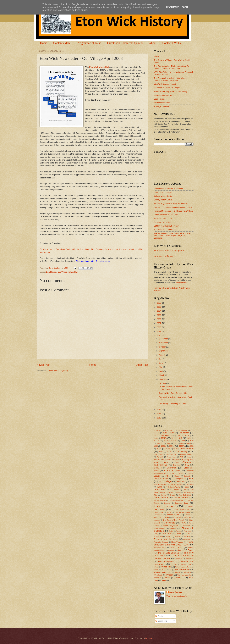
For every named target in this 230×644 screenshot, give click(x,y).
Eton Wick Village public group (169, 251)
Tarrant (191, 550)
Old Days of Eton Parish (174, 520)
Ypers (163, 580)
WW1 (168, 578)
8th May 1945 (172, 454)
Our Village (62, 272)
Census (166, 462)
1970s (159, 449)
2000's (161, 452)
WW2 (179, 578)
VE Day (174, 564)
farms (160, 487)
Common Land (172, 470)
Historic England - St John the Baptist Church (173, 207)
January (163, 383)
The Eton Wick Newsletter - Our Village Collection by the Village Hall (170, 79)
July (161, 359)
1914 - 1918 (177, 438)
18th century (166, 435)
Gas (184, 490)
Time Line (179, 559)
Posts (159, 616)
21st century (159, 454)
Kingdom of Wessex (177, 501)
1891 (156, 436)
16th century (168, 433)
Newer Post (43, 365)
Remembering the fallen (166, 539)
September (164, 351)
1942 (176, 443)
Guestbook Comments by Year (125, 43)
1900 (178, 436)
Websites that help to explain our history (171, 91)
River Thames (177, 542)
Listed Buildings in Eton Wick (166, 215)
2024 (159, 311)
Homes (164, 495)
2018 (159, 335)
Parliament (187, 526)
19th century (187, 449)
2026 (159, 303)
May (161, 367)
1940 (191, 441)
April (161, 371)
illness (172, 495)
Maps (188, 515)
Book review (166, 460)
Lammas (167, 503)
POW (188, 534)
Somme (171, 550)
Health (179, 492)
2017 (159, 410)
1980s (168, 449)
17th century (184, 433)
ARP (182, 457)
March (162, 375)
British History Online (163, 192)
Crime (180, 473)
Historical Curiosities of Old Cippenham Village (173, 211)
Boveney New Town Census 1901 (173, 393)
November (164, 343)
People (173, 528)
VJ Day (156, 570)
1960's (182, 446)
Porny (156, 534)
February (163, 379)
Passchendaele (160, 528)
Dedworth (187, 476)
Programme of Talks (89, 43)
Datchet (177, 476)
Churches (172, 468)
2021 (159, 323)
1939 (183, 441)
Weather (178, 572)
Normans (157, 520)
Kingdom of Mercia (160, 501)
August (162, 355)
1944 (189, 443)
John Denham (161, 498)
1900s (156, 438)
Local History (159, 99)
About (153, 43)
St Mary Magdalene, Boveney (166, 226)
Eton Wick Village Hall (99, 67)
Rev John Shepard (161, 542)
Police (171, 531)
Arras (189, 457)
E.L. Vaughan (178, 479)
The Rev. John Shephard (168, 553)
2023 (159, 315)
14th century (182, 430)
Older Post (142, 365)
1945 (156, 446)
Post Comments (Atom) (58, 371)
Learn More (172, 7)
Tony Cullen (189, 559)
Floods (187, 487)
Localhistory (158, 512)
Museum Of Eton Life (163, 218)
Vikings (156, 567)
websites (187, 572)
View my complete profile (177, 596)
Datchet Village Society (164, 196)
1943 (182, 443)
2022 (159, 319)
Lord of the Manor (182, 512)
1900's (186, 435)
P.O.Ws (184, 523)
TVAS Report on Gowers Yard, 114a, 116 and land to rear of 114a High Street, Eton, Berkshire (173, 236)
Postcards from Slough (163, 222)
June (161, 363)
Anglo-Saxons (172, 457)
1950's (163, 446)
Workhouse (158, 578)
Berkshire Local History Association (169, 189)
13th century (170, 430)
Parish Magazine (170, 525)
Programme (158, 537)
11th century (158, 430)
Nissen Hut (188, 518)
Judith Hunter (182, 498)
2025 (159, 307)
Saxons (172, 548)
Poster (178, 534)
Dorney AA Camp (161, 479)
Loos (169, 512)
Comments (161, 621)
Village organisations (183, 567)
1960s (191, 446)
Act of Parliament (187, 454)
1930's (166, 441)
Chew (187, 465)
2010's (169, 452)
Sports (180, 550)
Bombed (157, 460)
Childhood (158, 468)
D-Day (168, 476)
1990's (176, 449)
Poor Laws (188, 531)
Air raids (160, 457)
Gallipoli (176, 490)
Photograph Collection (163, 95)
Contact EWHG (172, 43)
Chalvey (177, 462)
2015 (159, 418)
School (180, 547)
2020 (159, 327)
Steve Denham (176, 592)
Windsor (169, 575)
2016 (159, 414)
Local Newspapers (182, 510)
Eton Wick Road (176, 484)
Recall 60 (187, 537)
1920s (156, 441)
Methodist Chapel (161, 517)
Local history (51, 272)
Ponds (178, 531)
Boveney (176, 460)
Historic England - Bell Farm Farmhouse (171, 203)
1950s (172, 446)
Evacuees (190, 484)
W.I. (170, 570)
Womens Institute (184, 575)
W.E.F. (164, 570)
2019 (159, 331)
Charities (176, 465)
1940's (160, 443)
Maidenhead (158, 515)
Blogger (149, 638)
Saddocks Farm (160, 548)
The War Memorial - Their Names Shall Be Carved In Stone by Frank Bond (172, 67)
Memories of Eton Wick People (167, 88)
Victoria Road (186, 564)
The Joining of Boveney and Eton (172, 403)
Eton (191, 479)
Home (44, 43)
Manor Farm (173, 515)
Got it (185, 7)
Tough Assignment (166, 561)
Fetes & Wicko (174, 487)
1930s (173, 441)
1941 (169, 443)
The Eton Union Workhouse (165, 230)
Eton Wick (181, 481)
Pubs (168, 536)
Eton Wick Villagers (163, 256)
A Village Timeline (161, 106)
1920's (189, 438)
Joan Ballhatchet (185, 495)
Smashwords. (182, 283)
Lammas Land (182, 503)
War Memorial (182, 569)
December (164, 339)
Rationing (178, 537)
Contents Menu (62, 43)
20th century (181, 451)
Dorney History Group (163, 200)
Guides (171, 492)
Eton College (165, 481)
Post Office (167, 534)
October (163, 347)
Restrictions (187, 539)
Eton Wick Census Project (165, 84)
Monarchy (177, 517)
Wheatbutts (158, 575)
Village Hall (73, 272)
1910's (164, 438)
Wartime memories (162, 103)
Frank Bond (160, 490)
